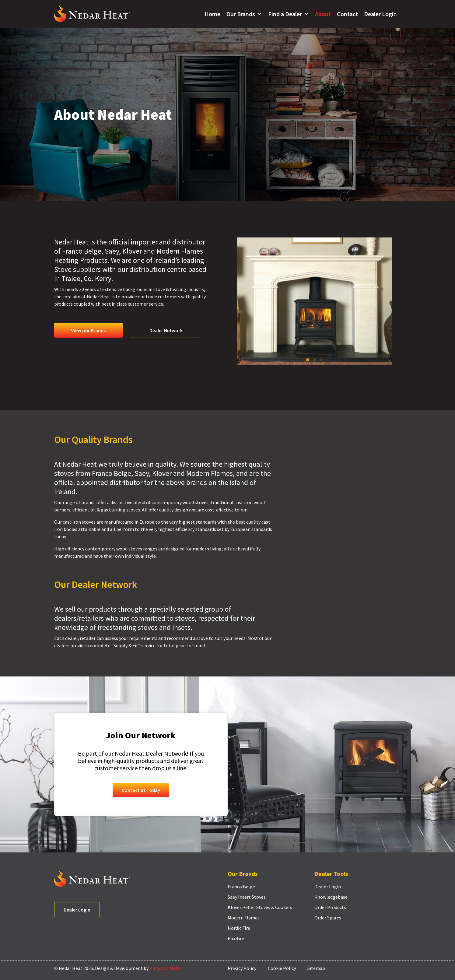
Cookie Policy (282, 968)
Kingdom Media (166, 968)
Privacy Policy (242, 968)
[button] (244, 14)
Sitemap (316, 968)
